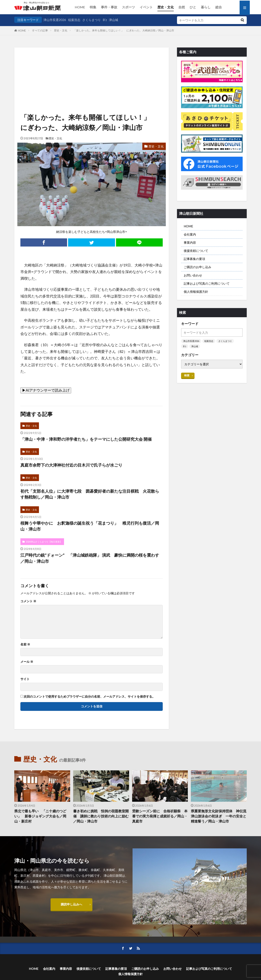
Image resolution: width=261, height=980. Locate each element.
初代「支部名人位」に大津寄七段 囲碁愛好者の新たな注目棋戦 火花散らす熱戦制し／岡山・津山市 (90, 494)
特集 (93, 7)
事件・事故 (109, 7)
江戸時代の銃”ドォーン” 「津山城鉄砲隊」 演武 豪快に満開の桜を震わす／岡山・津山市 (90, 558)
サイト (25, 679)
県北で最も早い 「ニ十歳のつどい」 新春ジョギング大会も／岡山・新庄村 (40, 816)
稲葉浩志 (74, 20)
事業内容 (190, 242)
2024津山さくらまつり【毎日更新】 (44, 542)
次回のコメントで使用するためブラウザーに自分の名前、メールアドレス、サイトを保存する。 (89, 696)
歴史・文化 (166, 7)
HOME (80, 7)
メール (27, 662)
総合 (219, 7)
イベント (146, 7)
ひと (193, 7)
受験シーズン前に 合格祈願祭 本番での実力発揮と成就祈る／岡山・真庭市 (160, 816)
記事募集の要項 (194, 259)
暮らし (206, 7)
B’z (105, 20)
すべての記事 (40, 30)
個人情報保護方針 (196, 292)
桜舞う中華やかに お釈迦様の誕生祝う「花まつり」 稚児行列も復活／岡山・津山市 (90, 526)
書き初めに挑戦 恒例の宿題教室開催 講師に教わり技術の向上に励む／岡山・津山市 (101, 816)
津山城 (113, 20)
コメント (28, 601)
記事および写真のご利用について (207, 283)
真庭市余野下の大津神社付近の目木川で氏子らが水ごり (71, 465)
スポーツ (128, 7)
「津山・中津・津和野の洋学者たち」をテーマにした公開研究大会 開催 (86, 439)
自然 (182, 7)
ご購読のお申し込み (197, 267)
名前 (25, 644)
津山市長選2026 (55, 20)
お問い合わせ (193, 275)
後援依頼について (196, 251)
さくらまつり (92, 20)
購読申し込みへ (71, 904)
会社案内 (190, 234)
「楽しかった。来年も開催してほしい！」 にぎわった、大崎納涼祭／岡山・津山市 (124, 30)
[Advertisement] (92, 68)
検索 (187, 375)
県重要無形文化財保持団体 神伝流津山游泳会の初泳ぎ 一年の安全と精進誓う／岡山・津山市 (219, 816)
